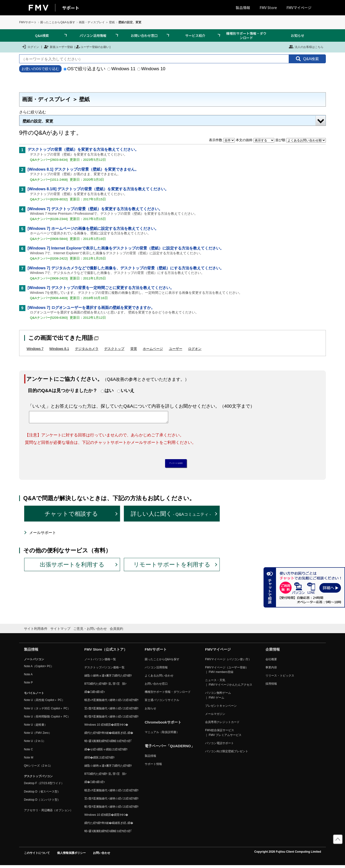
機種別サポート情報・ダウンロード (246, 35)
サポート (71, 8)
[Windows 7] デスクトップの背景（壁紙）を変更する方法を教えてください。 (95, 209)
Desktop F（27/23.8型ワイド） (44, 786)
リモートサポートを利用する (172, 567)
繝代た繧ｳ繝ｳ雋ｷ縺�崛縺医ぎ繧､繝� (109, 735)
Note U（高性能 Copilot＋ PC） (44, 703)
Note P (28, 685)
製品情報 (243, 8)
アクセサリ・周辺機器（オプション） (48, 813)
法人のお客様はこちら (306, 47)
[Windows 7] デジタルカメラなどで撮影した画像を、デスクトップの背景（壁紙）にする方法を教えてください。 (126, 268)
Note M (29, 760)
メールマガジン (215, 716)
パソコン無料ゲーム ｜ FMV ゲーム (218, 698)
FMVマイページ (299, 8)
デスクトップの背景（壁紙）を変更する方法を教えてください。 (83, 149)
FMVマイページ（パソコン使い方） (228, 662)
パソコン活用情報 (93, 35)
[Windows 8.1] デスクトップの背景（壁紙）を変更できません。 (83, 169)
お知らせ (298, 35)
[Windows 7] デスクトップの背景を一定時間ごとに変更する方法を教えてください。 (101, 288)
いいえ (128, 391)
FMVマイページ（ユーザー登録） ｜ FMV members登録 (227, 672)
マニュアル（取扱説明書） (162, 735)
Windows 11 (121, 69)
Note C (28, 752)
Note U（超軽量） (36, 727)
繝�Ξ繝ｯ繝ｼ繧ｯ (95, 694)
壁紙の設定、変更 (38, 121)
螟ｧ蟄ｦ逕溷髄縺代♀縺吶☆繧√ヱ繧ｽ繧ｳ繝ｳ (111, 719)
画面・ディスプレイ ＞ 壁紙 (97, 22)
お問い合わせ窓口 (144, 35)
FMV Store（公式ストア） (106, 652)
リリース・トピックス (280, 678)
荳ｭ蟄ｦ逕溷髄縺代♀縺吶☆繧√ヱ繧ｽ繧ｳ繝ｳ (111, 711)
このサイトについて (37, 855)
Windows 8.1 (59, 349)
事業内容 (271, 670)
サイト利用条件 (36, 631)
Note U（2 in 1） (35, 744)
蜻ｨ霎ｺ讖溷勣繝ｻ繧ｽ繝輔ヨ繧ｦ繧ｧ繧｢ (108, 744)
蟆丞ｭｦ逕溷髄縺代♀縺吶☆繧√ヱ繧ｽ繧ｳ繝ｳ (111, 703)
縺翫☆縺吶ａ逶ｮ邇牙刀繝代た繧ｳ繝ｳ (108, 678)
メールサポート (43, 535)
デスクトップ (114, 349)
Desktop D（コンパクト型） (42, 802)
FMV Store (268, 8)
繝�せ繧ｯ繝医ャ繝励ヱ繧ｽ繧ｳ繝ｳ (106, 752)
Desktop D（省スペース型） (42, 794)
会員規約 (116, 631)
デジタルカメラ (87, 349)
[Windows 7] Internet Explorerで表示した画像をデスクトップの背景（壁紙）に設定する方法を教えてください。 (126, 248)
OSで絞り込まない (85, 69)
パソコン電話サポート (219, 746)
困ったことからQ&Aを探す (58, 22)
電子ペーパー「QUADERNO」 (170, 748)
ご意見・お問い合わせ (90, 631)
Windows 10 (151, 69)
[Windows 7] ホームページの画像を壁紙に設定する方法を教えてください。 (93, 229)
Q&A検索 (42, 35)
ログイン (30, 47)
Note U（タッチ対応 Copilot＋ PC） (47, 711)
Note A (28, 677)
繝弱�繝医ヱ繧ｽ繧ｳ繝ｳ (99, 760)
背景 (134, 349)
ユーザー (176, 349)
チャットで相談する (71, 516)
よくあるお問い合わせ (159, 678)
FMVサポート (28, 22)
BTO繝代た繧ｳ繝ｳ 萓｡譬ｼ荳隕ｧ (105, 686)
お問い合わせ (102, 855)
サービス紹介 (195, 35)
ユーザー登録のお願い (92, 47)
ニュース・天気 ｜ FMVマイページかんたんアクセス (229, 685)
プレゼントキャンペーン (221, 708)
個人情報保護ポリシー (71, 855)
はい (109, 391)
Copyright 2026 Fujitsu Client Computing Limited (288, 854)
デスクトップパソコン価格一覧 (104, 670)
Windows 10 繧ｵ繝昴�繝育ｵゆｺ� (106, 727)
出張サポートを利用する (72, 567)
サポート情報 (153, 767)
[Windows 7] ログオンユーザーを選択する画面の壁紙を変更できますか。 (91, 308)
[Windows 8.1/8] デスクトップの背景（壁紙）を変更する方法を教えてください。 (98, 189)
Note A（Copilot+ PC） (39, 669)
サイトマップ (60, 631)
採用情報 (271, 686)
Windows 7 (35, 349)
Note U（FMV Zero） (38, 735)
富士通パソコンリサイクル (162, 703)
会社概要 (271, 662)
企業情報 (273, 652)
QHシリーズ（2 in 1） (38, 768)
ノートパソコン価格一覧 (100, 662)
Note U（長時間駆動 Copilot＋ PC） (47, 719)
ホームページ (153, 349)
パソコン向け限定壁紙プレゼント (227, 754)
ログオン (195, 349)
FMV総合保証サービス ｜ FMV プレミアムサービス (223, 735)
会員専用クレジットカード (222, 725)
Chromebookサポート (163, 725)
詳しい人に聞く (171, 516)
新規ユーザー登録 (58, 47)
